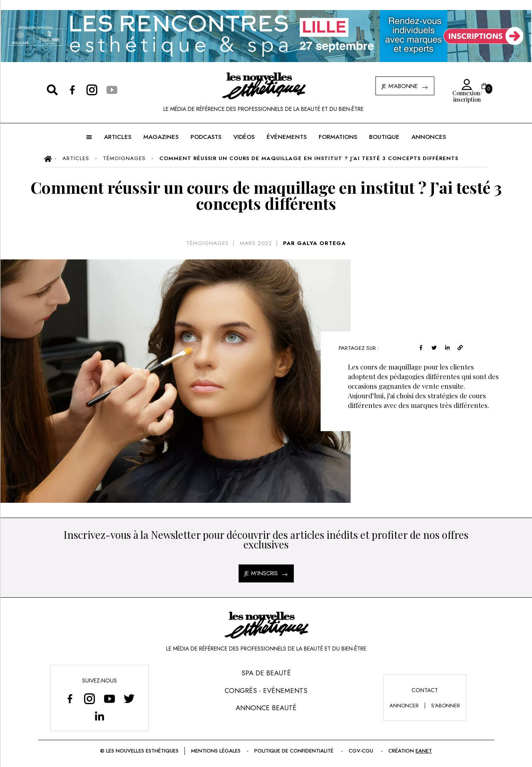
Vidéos (244, 137)
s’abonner (446, 706)
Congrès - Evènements (266, 691)
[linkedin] (449, 347)
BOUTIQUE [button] (384, 137)
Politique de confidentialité (295, 751)
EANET (424, 751)
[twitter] (436, 347)
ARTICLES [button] (118, 137)
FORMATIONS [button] (338, 137)
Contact (425, 690)
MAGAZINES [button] (161, 137)
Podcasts (206, 137)
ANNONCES (429, 137)
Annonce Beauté (266, 708)
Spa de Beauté (266, 673)
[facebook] (423, 347)
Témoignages (208, 243)
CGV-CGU (362, 751)
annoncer (404, 706)
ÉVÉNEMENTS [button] (287, 137)
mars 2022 (256, 243)
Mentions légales (216, 751)
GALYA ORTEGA (321, 243)
